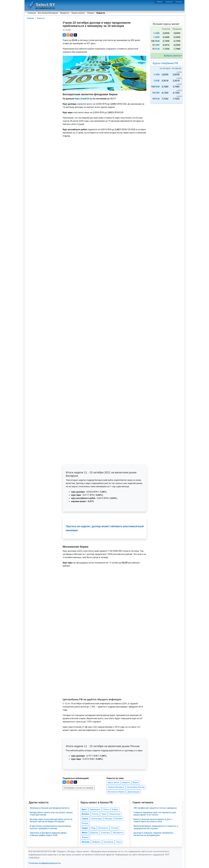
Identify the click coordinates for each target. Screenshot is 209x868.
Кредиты (65, 13)
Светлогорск (97, 819)
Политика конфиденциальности (45, 863)
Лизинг (91, 13)
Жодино (85, 837)
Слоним (115, 828)
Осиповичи (108, 842)
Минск (85, 833)
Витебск (85, 814)
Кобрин (115, 809)
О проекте (169, 2)
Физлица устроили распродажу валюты (50, 808)
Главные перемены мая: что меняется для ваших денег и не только (155, 814)
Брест (84, 809)
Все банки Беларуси (48, 13)
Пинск (106, 809)
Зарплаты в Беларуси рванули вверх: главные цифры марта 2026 (48, 834)
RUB (157, 41)
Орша (104, 814)
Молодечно (118, 833)
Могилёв (86, 842)
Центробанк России (136, 787)
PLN (157, 49)
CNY (157, 45)
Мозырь (109, 819)
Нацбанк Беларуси (116, 787)
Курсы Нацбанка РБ (165, 63)
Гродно (85, 828)
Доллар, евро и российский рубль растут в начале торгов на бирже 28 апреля (51, 820)
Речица (85, 823)
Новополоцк (115, 814)
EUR (157, 37)
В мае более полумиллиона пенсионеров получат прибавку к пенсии (50, 827)
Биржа (136, 782)
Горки (119, 842)
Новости (101, 13)
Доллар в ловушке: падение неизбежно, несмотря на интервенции (154, 834)
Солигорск (106, 833)
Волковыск (103, 828)
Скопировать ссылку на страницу (79, 788)
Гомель (85, 819)
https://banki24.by (83, 99)
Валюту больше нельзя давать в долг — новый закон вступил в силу (153, 820)
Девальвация (133, 792)
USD (157, 33)
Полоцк (95, 814)
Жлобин (119, 819)
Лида (93, 828)
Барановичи (95, 809)
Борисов (94, 833)
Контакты (179, 2)
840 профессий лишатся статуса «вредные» (155, 808)
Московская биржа (116, 792)
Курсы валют (78, 13)
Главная (159, 2)
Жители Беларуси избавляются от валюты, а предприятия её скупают (156, 827)
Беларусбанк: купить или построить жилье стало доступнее (51, 814)
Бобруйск (97, 842)
